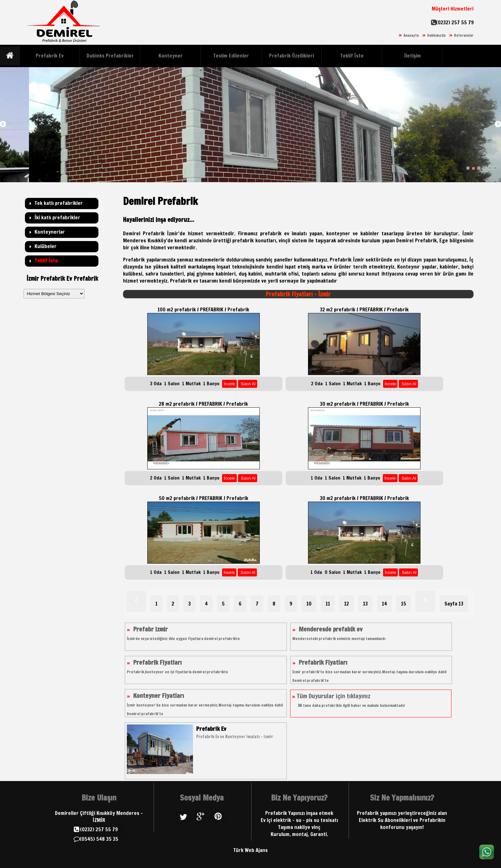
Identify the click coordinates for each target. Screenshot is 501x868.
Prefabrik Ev (50, 56)
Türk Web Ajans (250, 850)
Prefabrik (181, 281)
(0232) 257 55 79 (455, 22)
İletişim (412, 56)
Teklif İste (352, 56)
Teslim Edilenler (231, 56)
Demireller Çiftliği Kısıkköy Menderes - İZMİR (99, 817)
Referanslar (464, 35)
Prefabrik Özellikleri (292, 56)
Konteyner (171, 56)
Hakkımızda (436, 35)
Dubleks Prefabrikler (110, 56)
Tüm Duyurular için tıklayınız (349, 700)
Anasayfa (411, 35)
